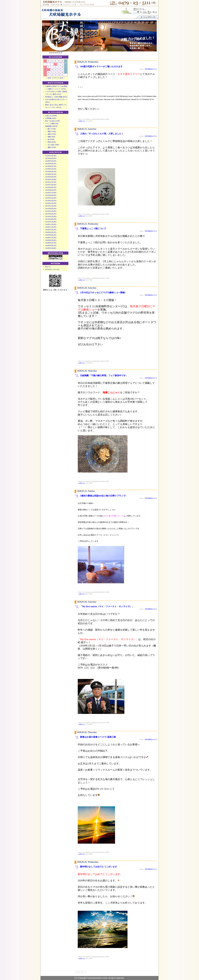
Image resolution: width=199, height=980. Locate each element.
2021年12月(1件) (51, 206)
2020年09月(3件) (51, 232)
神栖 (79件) (51, 137)
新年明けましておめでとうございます (99, 867)
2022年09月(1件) (51, 187)
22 (55, 72)
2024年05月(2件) (51, 161)
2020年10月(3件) (51, 230)
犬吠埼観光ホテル (151, 69)
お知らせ (82, 121)
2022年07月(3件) (51, 193)
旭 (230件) (51, 139)
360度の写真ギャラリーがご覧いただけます (101, 67)
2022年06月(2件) (51, 195)
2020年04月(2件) (51, 246)
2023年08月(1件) (51, 166)
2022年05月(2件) (51, 198)
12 (45, 70)
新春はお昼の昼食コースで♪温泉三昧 (98, 737)
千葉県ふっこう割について (94, 229)
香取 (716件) (52, 131)
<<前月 (49, 78)
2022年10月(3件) (51, 185)
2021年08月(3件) (51, 209)
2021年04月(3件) (51, 219)
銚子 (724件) (52, 129)
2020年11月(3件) (51, 227)
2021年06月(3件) (51, 214)
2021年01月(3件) (51, 222)
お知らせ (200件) (51, 116)
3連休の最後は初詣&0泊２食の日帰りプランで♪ (103, 496)
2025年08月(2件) (51, 158)
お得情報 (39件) (51, 118)
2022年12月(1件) (51, 182)
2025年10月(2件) (51, 156)
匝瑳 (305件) (52, 142)
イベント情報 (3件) (52, 124)
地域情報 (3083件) (51, 126)
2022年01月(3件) (51, 203)
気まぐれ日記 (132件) (53, 121)
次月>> (62, 78)
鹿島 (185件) (52, 147)
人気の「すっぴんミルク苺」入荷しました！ (102, 134)
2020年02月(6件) (51, 248)
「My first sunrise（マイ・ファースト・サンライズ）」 (107, 607)
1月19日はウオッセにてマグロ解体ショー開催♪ (103, 293)
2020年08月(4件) (51, 235)
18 (66, 70)
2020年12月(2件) (51, 224)
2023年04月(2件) (51, 177)
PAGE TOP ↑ (80, 972)
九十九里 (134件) (53, 145)
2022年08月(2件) (51, 190)
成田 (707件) (52, 134)
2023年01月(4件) (51, 179)
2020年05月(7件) (51, 243)
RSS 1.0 (48, 267)
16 (59, 70)
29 (55, 75)
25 (66, 72)
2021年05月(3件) (51, 216)
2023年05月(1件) (51, 174)
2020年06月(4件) (51, 240)
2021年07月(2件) (51, 211)
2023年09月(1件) (51, 164)
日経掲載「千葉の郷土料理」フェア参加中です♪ (103, 376)
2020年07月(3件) (51, 238)
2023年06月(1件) (51, 172)
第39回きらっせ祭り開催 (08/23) (56, 97)
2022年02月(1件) (51, 201)
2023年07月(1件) (51, 169)
